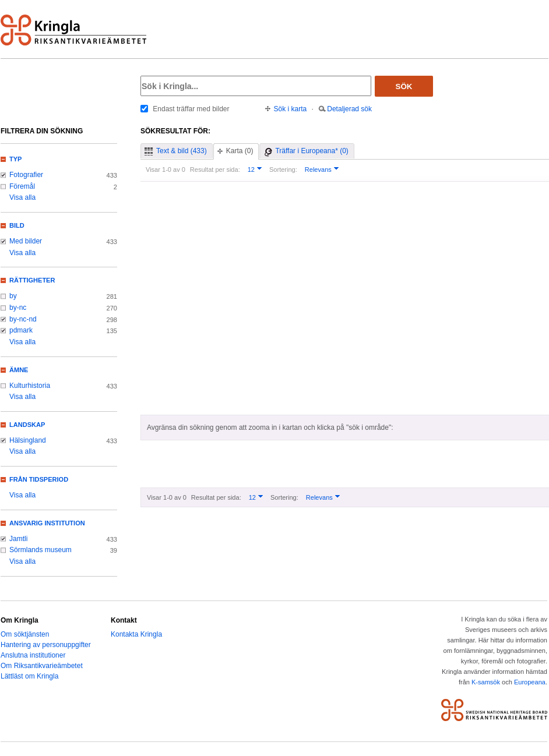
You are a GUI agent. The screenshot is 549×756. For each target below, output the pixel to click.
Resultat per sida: (215, 169)
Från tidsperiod (39, 479)
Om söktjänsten (25, 634)
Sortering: (283, 169)
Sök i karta (291, 109)
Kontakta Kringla (136, 634)
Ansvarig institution (47, 523)
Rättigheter (32, 280)
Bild (17, 225)
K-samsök (486, 682)
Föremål (22, 186)
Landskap (27, 425)
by (13, 296)
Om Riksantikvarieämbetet (42, 666)
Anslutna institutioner (33, 655)
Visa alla (22, 197)
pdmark (21, 330)
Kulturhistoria (30, 386)
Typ (15, 159)
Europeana (530, 682)
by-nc (18, 308)
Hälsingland (28, 440)
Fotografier (26, 175)
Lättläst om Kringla (29, 676)
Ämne (19, 370)
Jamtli (18, 539)
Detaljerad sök (349, 109)
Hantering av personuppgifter (46, 645)
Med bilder (26, 241)
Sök (404, 86)
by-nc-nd (23, 319)
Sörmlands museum (41, 550)
